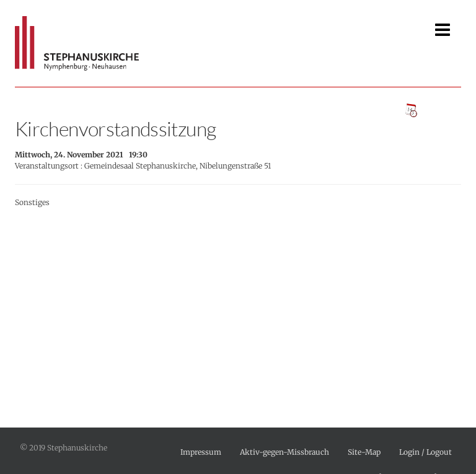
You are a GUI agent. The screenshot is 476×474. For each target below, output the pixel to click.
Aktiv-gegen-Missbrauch (284, 452)
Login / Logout (425, 452)
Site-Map (364, 452)
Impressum (201, 452)
